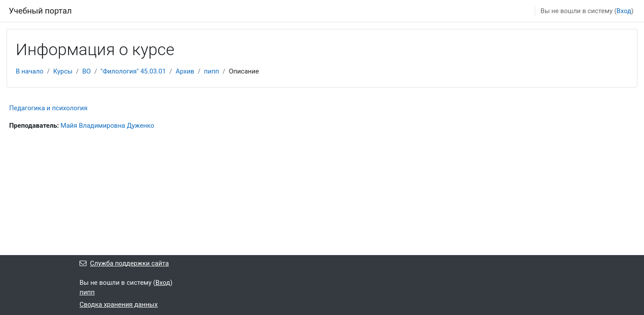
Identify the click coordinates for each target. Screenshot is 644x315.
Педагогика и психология (48, 108)
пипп (212, 71)
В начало (29, 71)
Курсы (63, 71)
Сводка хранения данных (119, 304)
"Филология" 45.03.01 (133, 71)
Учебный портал (40, 11)
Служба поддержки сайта (124, 263)
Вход (624, 11)
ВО (87, 71)
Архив (185, 71)
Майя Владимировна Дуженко (107, 126)
